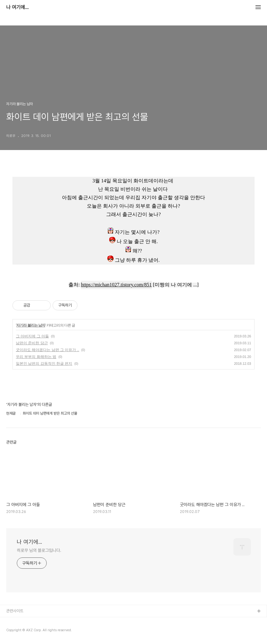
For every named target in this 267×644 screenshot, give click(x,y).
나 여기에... (17, 7)
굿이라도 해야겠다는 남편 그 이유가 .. (47, 350)
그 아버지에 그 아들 (32, 336)
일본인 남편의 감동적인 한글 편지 (44, 364)
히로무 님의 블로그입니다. (39, 550)
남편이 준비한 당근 (32, 343)
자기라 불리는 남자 (31, 325)
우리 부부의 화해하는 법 (36, 357)
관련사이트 (15, 611)
